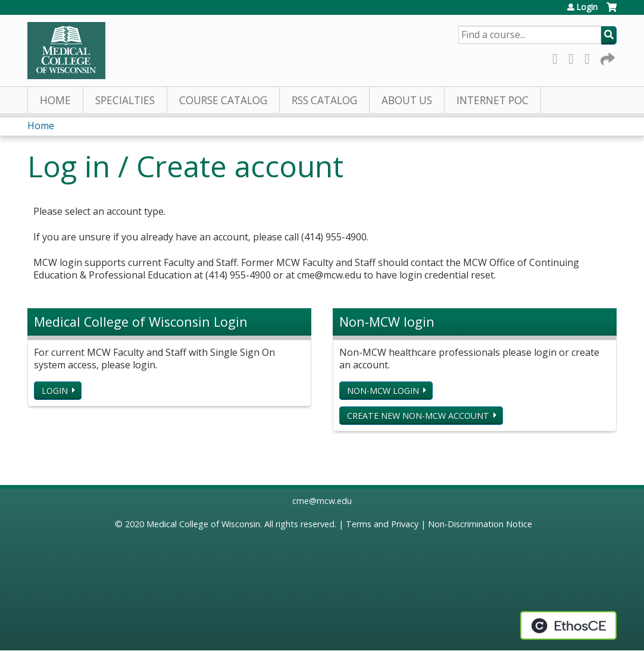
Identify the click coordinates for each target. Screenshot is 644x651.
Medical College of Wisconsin (203, 524)
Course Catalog (223, 100)
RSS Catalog (324, 100)
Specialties (125, 100)
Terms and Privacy (382, 524)
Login (587, 7)
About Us (407, 100)
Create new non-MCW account (418, 416)
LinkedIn (590, 57)
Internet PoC (493, 100)
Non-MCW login (383, 391)
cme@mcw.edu (322, 501)
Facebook (558, 57)
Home (55, 100)
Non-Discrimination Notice (480, 524)
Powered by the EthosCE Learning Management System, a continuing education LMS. (568, 625)
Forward (607, 57)
